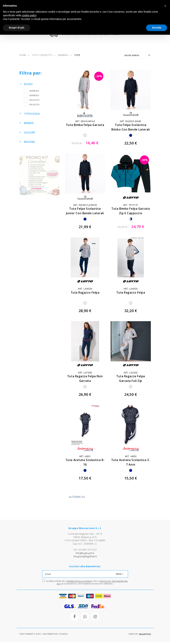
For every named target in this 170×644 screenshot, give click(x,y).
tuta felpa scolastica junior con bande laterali (85, 215)
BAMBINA (31, 92)
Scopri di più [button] (17, 28)
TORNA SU (77, 499)
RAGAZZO (32, 101)
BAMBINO (32, 97)
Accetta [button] (157, 28)
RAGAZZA (32, 106)
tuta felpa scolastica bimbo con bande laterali (131, 131)
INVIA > (120, 576)
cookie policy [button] (29, 15)
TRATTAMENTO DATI (30, 635)
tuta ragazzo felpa (85, 294)
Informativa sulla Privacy (79, 583)
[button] (165, 6)
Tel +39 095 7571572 (85, 551)
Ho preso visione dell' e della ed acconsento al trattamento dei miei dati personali (85, 584)
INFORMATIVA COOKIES (55, 635)
